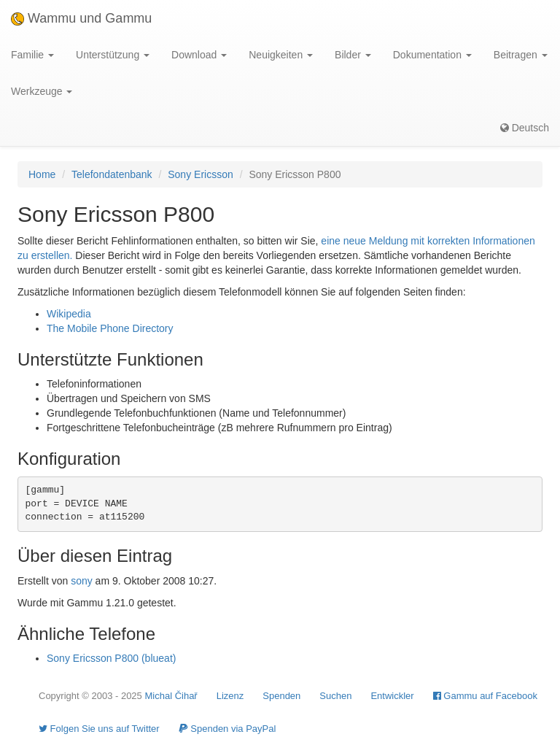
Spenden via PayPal (227, 729)
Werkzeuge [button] (42, 91)
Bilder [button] (353, 55)
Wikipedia (69, 314)
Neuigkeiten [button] (281, 55)
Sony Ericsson (200, 174)
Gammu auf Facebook (485, 696)
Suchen (335, 696)
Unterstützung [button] (113, 55)
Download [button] (199, 55)
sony (82, 581)
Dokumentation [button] (432, 55)
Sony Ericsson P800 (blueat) (111, 658)
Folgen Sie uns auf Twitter (99, 729)
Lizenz (230, 696)
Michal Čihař (171, 696)
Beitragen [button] (521, 55)
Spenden (281, 696)
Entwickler (392, 696)
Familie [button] (32, 55)
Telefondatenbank (112, 174)
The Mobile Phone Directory (110, 328)
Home (42, 174)
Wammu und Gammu (81, 18)
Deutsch (525, 128)
